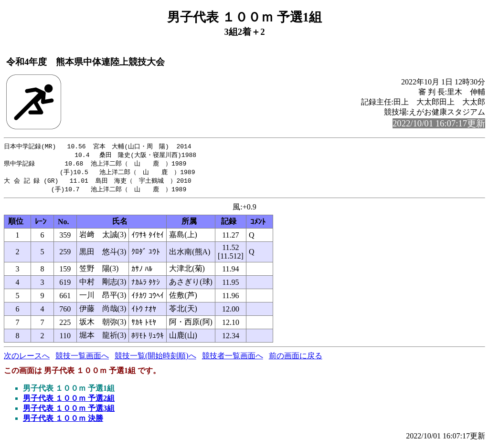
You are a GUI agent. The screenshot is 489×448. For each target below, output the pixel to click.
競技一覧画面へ (82, 359)
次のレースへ (27, 359)
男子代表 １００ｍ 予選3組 (69, 411)
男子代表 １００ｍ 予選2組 (69, 401)
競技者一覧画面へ (233, 359)
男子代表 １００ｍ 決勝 (63, 421)
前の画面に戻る (296, 359)
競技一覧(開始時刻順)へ (155, 359)
